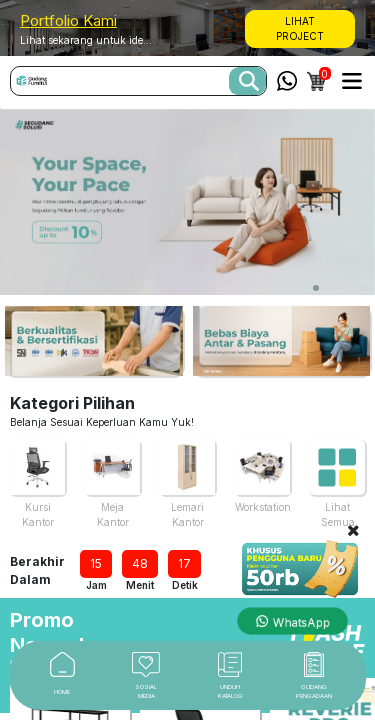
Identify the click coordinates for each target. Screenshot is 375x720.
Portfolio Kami (68, 20)
